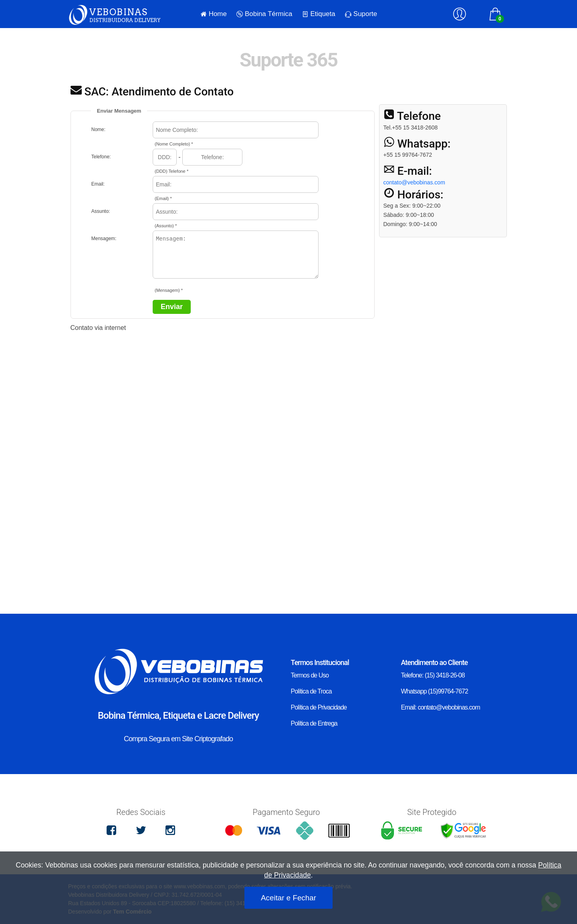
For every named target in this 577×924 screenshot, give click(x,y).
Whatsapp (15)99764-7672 (435, 691)
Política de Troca (311, 691)
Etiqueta (319, 14)
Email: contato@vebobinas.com (441, 707)
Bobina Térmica (264, 14)
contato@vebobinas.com (414, 182)
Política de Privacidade (319, 707)
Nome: (98, 129)
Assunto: (101, 211)
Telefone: (101, 157)
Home (214, 14)
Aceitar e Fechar (288, 898)
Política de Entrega (314, 723)
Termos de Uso (310, 675)
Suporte (361, 14)
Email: (98, 184)
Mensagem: (104, 239)
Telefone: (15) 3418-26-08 (433, 675)
